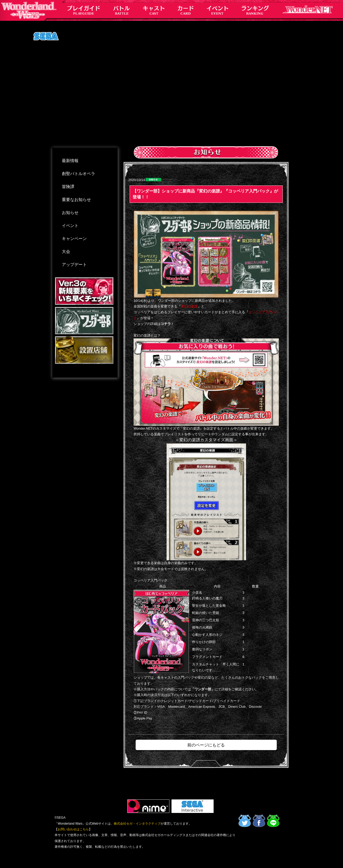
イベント (70, 226)
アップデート (74, 265)
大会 (66, 252)
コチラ (166, 324)
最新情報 (70, 161)
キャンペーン (74, 239)
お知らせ (70, 213)
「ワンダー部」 (203, 689)
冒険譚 (68, 187)
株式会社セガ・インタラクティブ (137, 824)
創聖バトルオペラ (78, 174)
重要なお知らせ (76, 200)
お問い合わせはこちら (73, 829)
